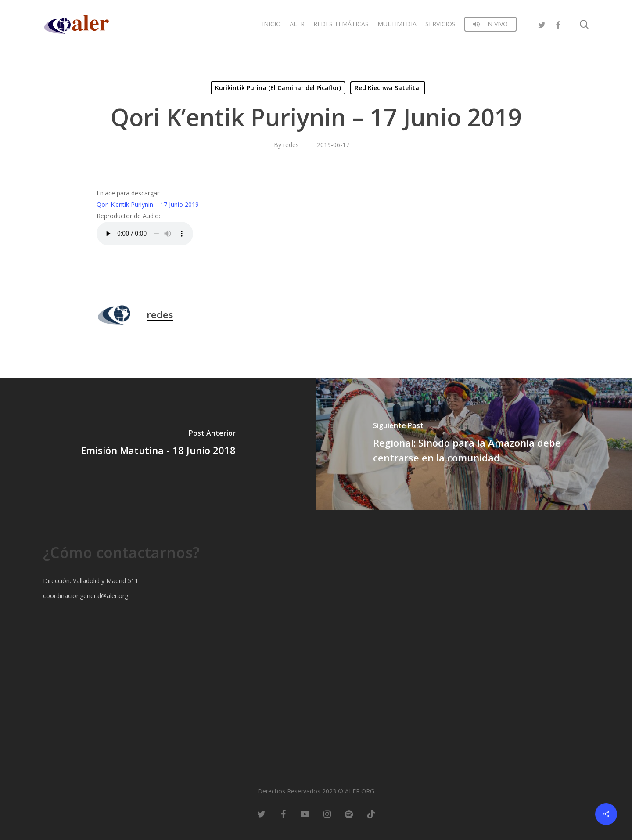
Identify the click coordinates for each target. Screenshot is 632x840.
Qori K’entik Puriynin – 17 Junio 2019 (148, 204)
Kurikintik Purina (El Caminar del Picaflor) (278, 88)
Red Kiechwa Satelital (388, 88)
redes (291, 145)
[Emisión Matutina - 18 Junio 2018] (158, 444)
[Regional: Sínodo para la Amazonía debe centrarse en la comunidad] (474, 444)
